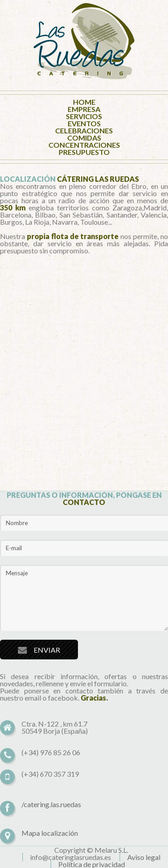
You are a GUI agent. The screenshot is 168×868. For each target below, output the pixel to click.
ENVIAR (47, 650)
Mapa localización (50, 833)
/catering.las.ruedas (51, 804)
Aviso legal (144, 857)
